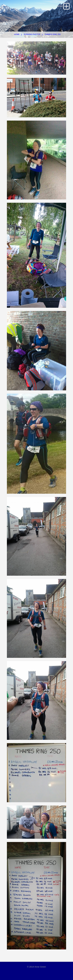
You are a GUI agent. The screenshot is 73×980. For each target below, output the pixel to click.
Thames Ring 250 (53, 34)
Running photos (32, 34)
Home (17, 34)
